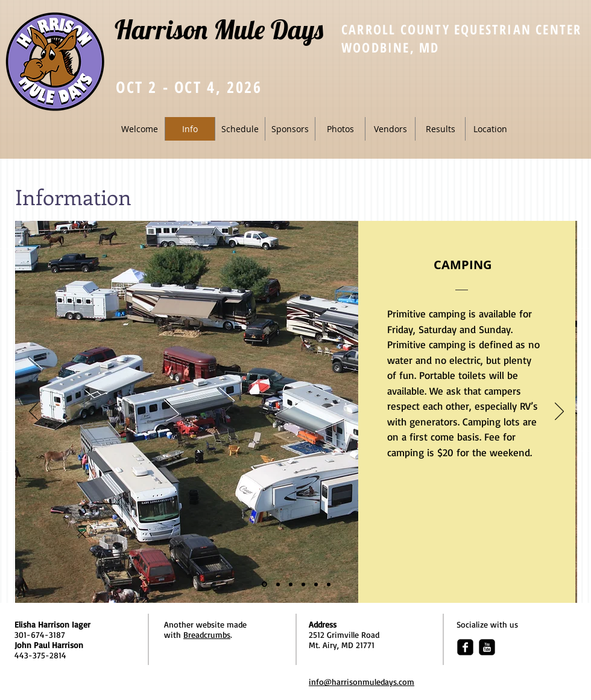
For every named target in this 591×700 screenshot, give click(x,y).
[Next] (559, 412)
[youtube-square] (487, 647)
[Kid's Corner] (316, 584)
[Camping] (264, 584)
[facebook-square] (465, 647)
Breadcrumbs (207, 635)
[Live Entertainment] (291, 584)
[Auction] (329, 584)
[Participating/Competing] (278, 584)
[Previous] (33, 412)
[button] (240, 129)
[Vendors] (303, 584)
